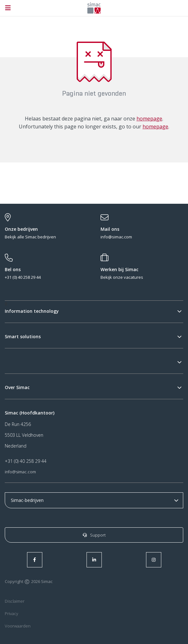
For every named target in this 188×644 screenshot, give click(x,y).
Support (94, 535)
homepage (149, 119)
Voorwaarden (18, 626)
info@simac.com (20, 472)
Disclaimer (15, 601)
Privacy (11, 613)
